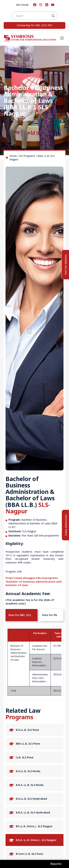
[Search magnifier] (53, 16)
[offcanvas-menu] (62, 38)
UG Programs (27, 156)
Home (13, 156)
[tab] (22, 615)
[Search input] (33, 16)
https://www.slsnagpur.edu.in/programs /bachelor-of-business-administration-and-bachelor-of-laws (34, 581)
